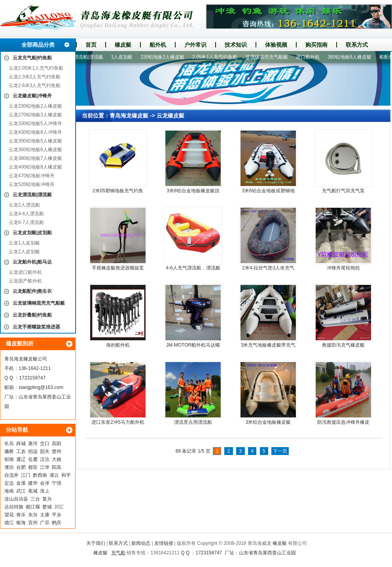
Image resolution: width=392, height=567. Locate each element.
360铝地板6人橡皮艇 (352, 57)
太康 (45, 515)
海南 (9, 491)
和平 (66, 475)
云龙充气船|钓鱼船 (32, 58)
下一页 (280, 451)
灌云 (54, 475)
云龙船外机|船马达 (32, 262)
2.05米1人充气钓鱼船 (217, 57)
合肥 (21, 467)
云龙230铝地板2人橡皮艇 (35, 106)
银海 (21, 523)
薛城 (21, 444)
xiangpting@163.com (41, 387)
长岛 (9, 444)
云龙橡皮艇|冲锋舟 (32, 96)
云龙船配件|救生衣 (32, 291)
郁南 (9, 459)
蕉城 (33, 491)
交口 (45, 444)
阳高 (57, 467)
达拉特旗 (14, 507)
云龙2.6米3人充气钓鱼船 (35, 85)
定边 (9, 483)
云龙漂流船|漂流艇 (32, 195)
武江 (21, 491)
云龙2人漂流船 (24, 205)
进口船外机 (310, 57)
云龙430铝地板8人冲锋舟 (35, 132)
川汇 (59, 507)
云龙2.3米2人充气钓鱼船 (35, 77)
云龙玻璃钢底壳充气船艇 (39, 303)
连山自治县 (16, 499)
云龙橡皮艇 (170, 116)
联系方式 (357, 45)
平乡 (57, 515)
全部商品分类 (38, 45)
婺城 (47, 507)
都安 (33, 467)
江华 (45, 467)
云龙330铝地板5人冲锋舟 (35, 123)
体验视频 (276, 45)
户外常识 (195, 45)
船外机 (158, 45)
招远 (33, 451)
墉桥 (9, 451)
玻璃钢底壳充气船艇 (269, 57)
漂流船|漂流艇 (91, 57)
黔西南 (40, 475)
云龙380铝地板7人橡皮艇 (35, 158)
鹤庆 (57, 523)
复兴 (47, 499)
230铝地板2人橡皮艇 (165, 57)
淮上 (45, 491)
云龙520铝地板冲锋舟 (32, 184)
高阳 (57, 444)
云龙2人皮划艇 (24, 252)
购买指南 (316, 45)
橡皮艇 (123, 45)
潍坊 (9, 467)
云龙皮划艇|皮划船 (32, 233)
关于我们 (96, 543)
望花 (9, 515)
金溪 (21, 483)
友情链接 (164, 543)
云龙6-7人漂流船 (26, 222)
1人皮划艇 (124, 57)
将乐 (21, 515)
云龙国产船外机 (25, 281)
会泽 (45, 483)
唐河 (33, 444)
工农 (21, 451)
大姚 (57, 459)
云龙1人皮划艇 (24, 243)
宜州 (33, 523)
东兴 (33, 515)
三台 (35, 499)
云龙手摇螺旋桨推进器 (36, 327)
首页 (91, 45)
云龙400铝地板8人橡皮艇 (35, 167)
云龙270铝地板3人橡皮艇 (35, 115)
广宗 (45, 523)
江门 (26, 475)
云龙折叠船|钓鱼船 (32, 315)
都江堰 (33, 507)
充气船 (118, 553)
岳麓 (33, 459)
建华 (33, 483)
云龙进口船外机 (25, 272)
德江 (9, 523)
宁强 (57, 483)
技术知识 (236, 45)
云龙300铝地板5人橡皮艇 (35, 141)
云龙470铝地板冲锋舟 (32, 176)
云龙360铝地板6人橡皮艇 (35, 150)
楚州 (57, 451)
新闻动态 (141, 543)
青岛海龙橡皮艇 (129, 116)
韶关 (45, 451)
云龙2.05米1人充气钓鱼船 (36, 68)
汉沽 (45, 459)
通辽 (21, 459)
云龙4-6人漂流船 (26, 214)
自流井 (11, 475)
